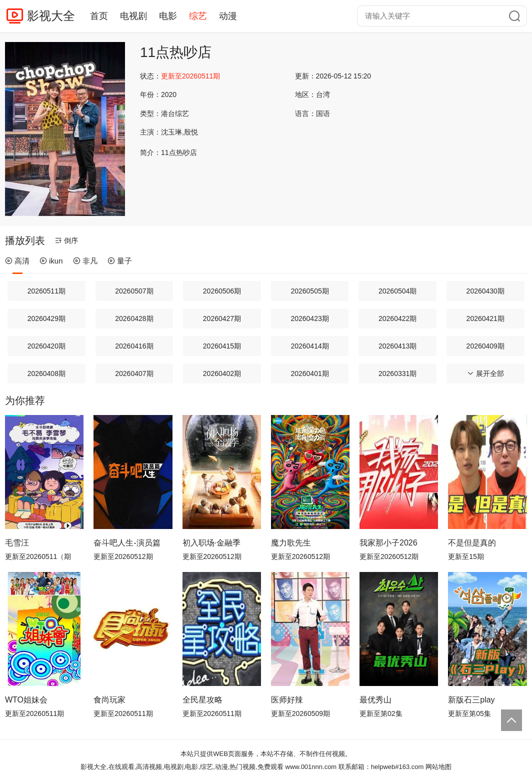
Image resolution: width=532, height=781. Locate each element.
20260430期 (485, 291)
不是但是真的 (472, 543)
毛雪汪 (17, 543)
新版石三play (471, 700)
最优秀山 (375, 700)
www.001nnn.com (311, 767)
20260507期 (134, 291)
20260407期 (134, 373)
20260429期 (46, 318)
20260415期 (222, 346)
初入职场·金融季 (211, 543)
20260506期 (222, 291)
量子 (120, 261)
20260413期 (397, 346)
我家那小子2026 (388, 543)
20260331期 (397, 373)
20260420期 (46, 346)
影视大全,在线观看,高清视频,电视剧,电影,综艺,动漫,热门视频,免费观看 (182, 767)
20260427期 (222, 318)
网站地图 (438, 767)
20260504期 (397, 291)
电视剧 (133, 16)
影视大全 (51, 16)
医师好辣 (287, 700)
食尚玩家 (109, 700)
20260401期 (309, 373)
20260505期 (309, 291)
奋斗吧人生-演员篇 (127, 543)
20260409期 (485, 346)
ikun (51, 261)
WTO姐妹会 (26, 700)
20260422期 (397, 318)
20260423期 (309, 318)
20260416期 (134, 346)
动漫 (228, 16)
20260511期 (46, 291)
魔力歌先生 (291, 543)
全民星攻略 (202, 700)
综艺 (198, 16)
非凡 (85, 261)
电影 (168, 16)
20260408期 (46, 373)
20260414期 (309, 346)
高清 (17, 261)
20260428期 (134, 318)
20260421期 (485, 318)
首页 (99, 16)
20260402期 (222, 373)
